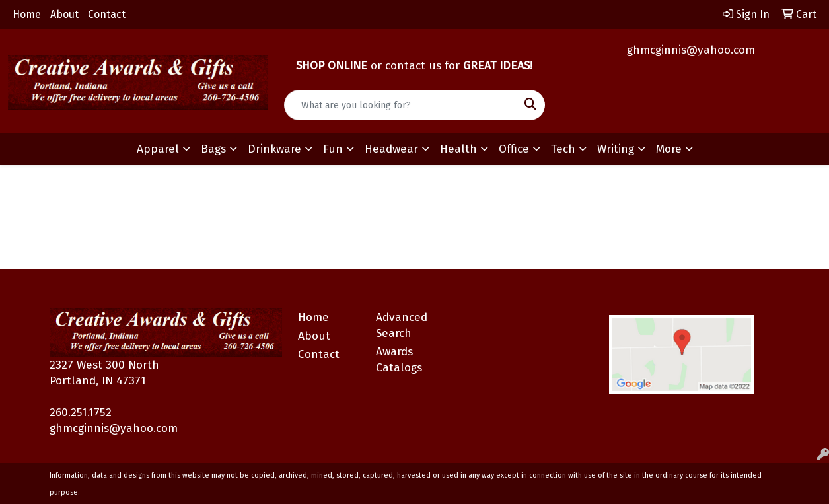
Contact (107, 14)
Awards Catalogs (399, 360)
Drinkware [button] (274, 149)
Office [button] (514, 149)
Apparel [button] (158, 149)
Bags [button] (213, 149)
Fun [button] (333, 149)
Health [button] (458, 149)
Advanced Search (402, 325)
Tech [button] (563, 149)
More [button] (669, 149)
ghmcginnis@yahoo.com (691, 50)
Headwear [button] (391, 149)
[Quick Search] (400, 105)
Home (27, 14)
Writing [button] (616, 149)
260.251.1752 (81, 413)
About (64, 14)
